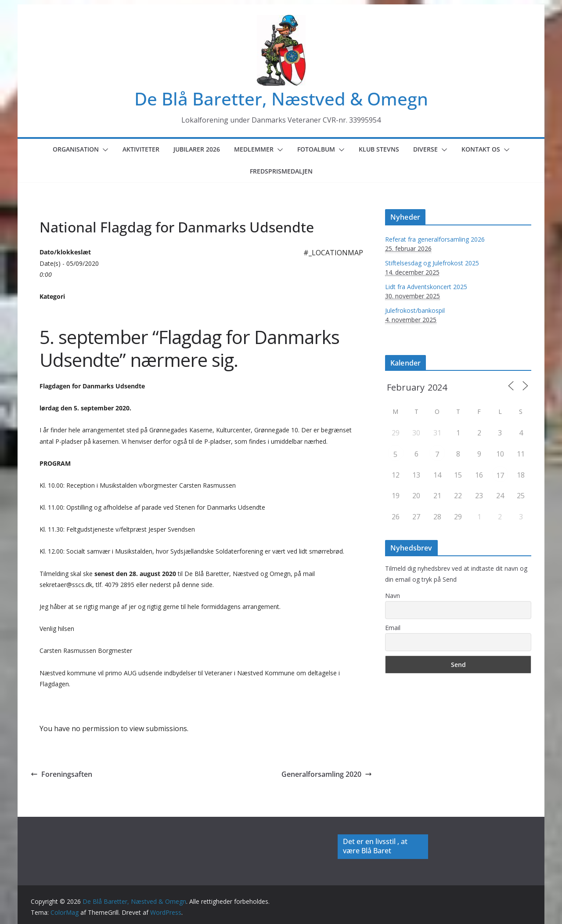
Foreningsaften (61, 774)
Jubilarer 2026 (197, 149)
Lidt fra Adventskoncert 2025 (426, 287)
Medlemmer (254, 149)
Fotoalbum (316, 149)
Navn (393, 596)
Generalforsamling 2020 (327, 774)
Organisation (76, 149)
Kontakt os (481, 149)
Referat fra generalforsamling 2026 (435, 239)
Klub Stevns (379, 149)
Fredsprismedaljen (281, 171)
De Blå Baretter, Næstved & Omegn (281, 99)
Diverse (425, 149)
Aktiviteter (141, 149)
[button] (104, 150)
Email (393, 628)
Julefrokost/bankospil (415, 310)
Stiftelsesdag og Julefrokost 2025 (432, 263)
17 (500, 475)
